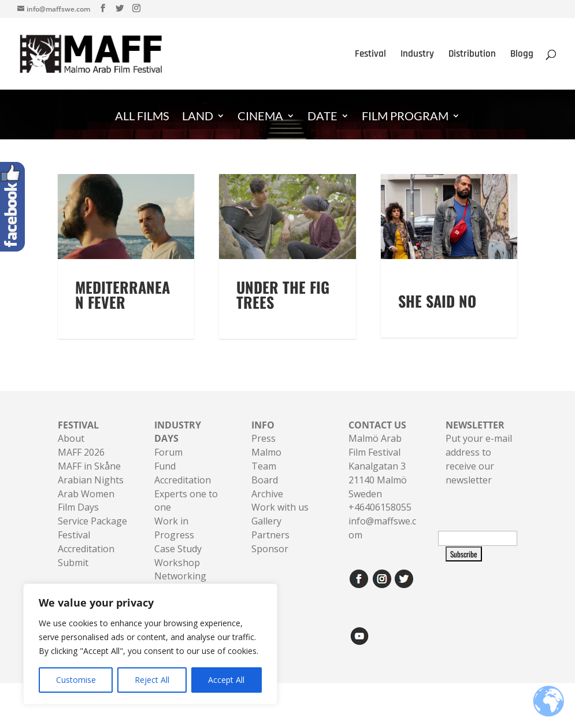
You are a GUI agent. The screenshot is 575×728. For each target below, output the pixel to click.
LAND (198, 117)
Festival (370, 55)
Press (264, 453)
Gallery (266, 535)
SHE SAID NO (437, 301)
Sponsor (270, 563)
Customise (76, 680)
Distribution (472, 55)
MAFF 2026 (81, 466)
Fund (165, 480)
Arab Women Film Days (86, 515)
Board (265, 494)
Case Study (178, 563)
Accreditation (183, 494)
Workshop (177, 577)
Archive (267, 508)
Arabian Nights (91, 494)
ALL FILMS (142, 117)
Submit (73, 577)
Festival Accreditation (86, 556)
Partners (270, 549)
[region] (150, 644)
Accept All (226, 680)
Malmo (266, 466)
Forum (168, 466)
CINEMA (260, 117)
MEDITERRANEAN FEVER (123, 308)
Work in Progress (174, 542)
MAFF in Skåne (89, 480)
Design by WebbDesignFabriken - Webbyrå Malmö (150, 712)
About (71, 453)
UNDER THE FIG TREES (283, 308)
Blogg (522, 55)
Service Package (92, 535)
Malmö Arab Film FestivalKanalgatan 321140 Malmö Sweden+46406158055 (380, 480)
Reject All (152, 680)
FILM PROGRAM (405, 117)
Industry (417, 55)
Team (264, 480)
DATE (322, 117)
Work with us (280, 521)
